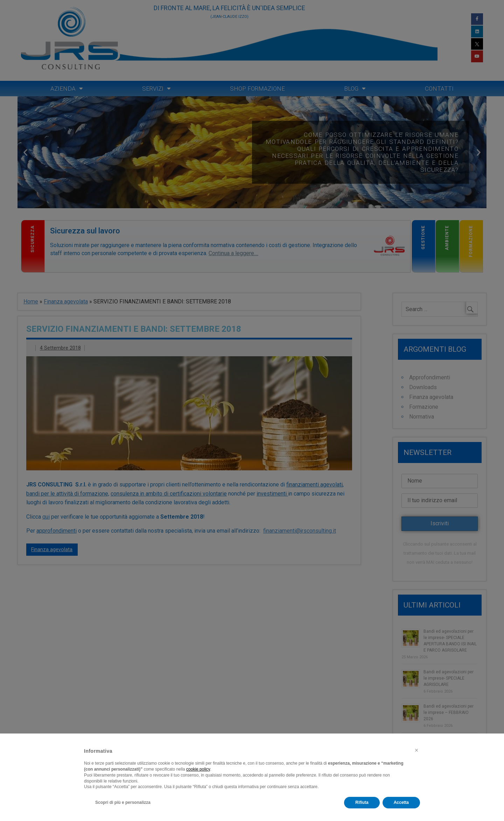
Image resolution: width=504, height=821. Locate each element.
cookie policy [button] (198, 769)
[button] (416, 750)
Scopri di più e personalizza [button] (123, 802)
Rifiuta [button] (362, 802)
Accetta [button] (401, 802)
